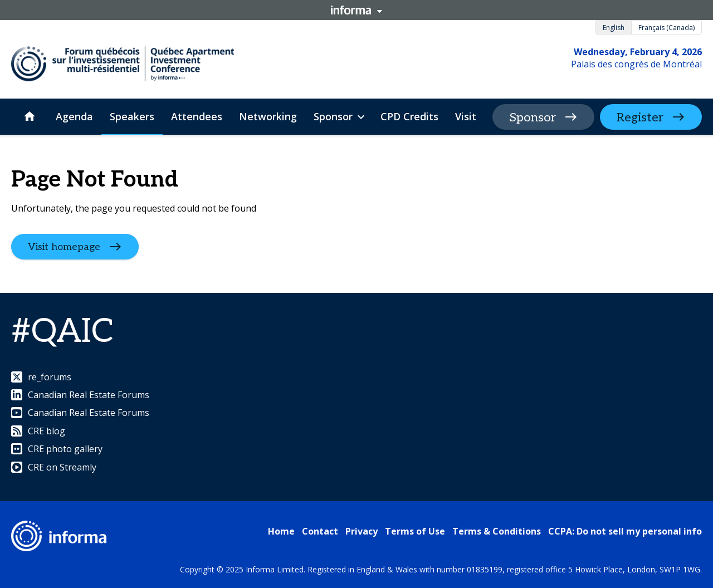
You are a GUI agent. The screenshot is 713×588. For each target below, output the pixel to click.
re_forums (41, 377)
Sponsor (533, 117)
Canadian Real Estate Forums (80, 395)
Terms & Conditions (497, 531)
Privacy (362, 531)
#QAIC (62, 332)
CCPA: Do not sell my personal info (625, 531)
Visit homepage (64, 246)
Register (640, 117)
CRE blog (38, 431)
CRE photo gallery (57, 449)
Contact (320, 531)
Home (281, 531)
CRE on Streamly (54, 467)
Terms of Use (415, 531)
